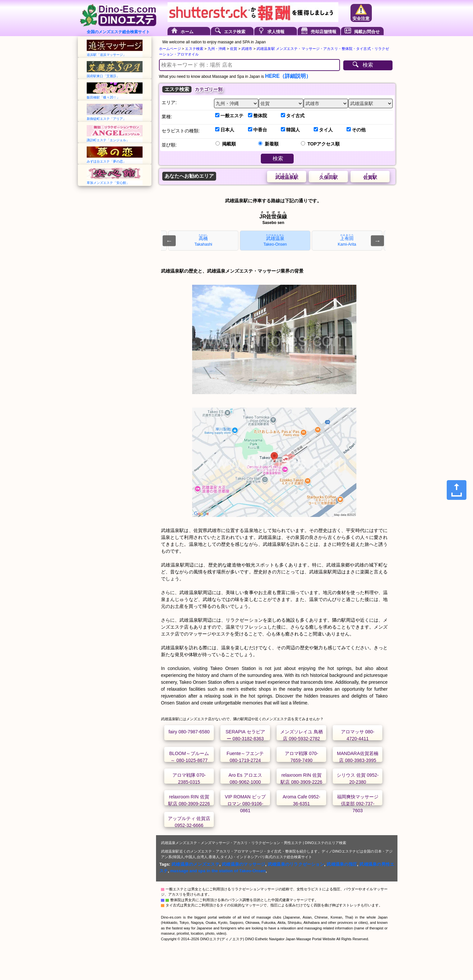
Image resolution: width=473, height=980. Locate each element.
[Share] (457, 490)
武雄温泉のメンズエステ (195, 864)
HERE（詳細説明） (288, 76)
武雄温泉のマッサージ (243, 864)
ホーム (187, 32)
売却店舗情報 (324, 32)
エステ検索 (235, 32)
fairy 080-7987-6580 (189, 732)
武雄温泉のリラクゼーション (296, 864)
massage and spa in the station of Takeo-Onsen (218, 871)
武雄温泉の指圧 (342, 864)
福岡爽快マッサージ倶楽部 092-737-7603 (358, 804)
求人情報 (276, 32)
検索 (368, 65)
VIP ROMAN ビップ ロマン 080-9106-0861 (245, 804)
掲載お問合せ (367, 32)
